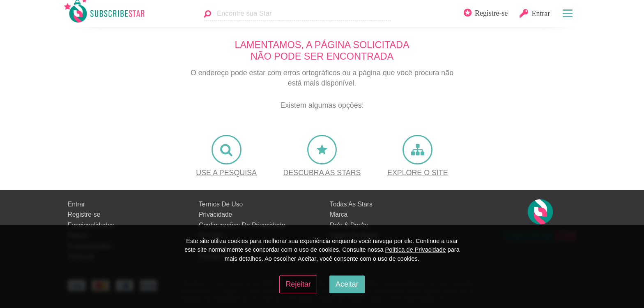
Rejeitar (298, 284)
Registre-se (84, 214)
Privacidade (215, 214)
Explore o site (418, 173)
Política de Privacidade (416, 250)
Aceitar (347, 284)
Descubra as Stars (322, 173)
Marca (339, 214)
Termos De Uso (221, 204)
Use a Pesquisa (226, 173)
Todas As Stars (351, 204)
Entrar (76, 204)
